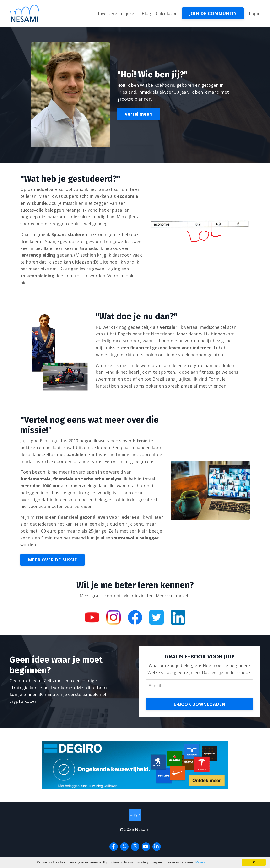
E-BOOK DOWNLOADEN (199, 704)
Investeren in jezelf (117, 13)
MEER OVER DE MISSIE (52, 560)
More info (202, 862)
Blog (146, 13)
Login (255, 13)
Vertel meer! (139, 114)
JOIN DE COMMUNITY (213, 13)
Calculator (166, 13)
